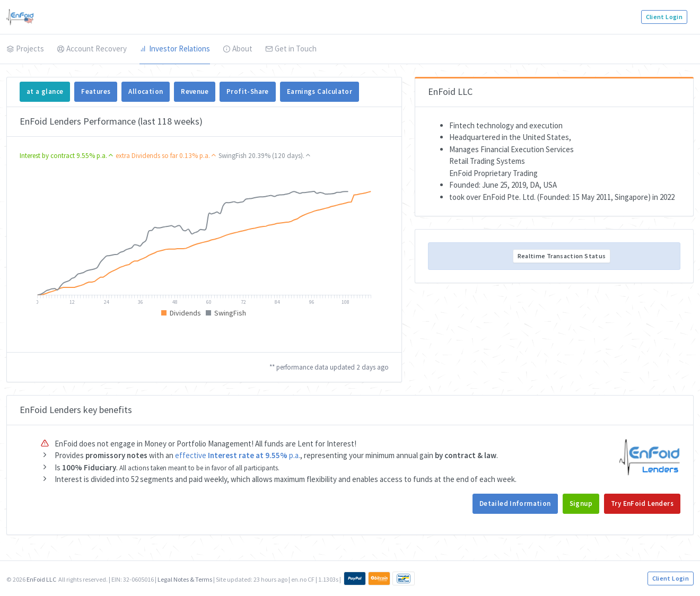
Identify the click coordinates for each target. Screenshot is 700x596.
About (238, 49)
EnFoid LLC (41, 579)
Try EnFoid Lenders (642, 503)
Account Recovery (92, 49)
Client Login (664, 17)
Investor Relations (175, 49)
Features (96, 91)
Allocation (146, 91)
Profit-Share (248, 91)
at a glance (45, 91)
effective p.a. (238, 455)
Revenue (195, 91)
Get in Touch (291, 49)
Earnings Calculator (320, 91)
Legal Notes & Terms (185, 579)
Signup (581, 503)
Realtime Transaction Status (562, 256)
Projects (25, 49)
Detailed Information (515, 503)
